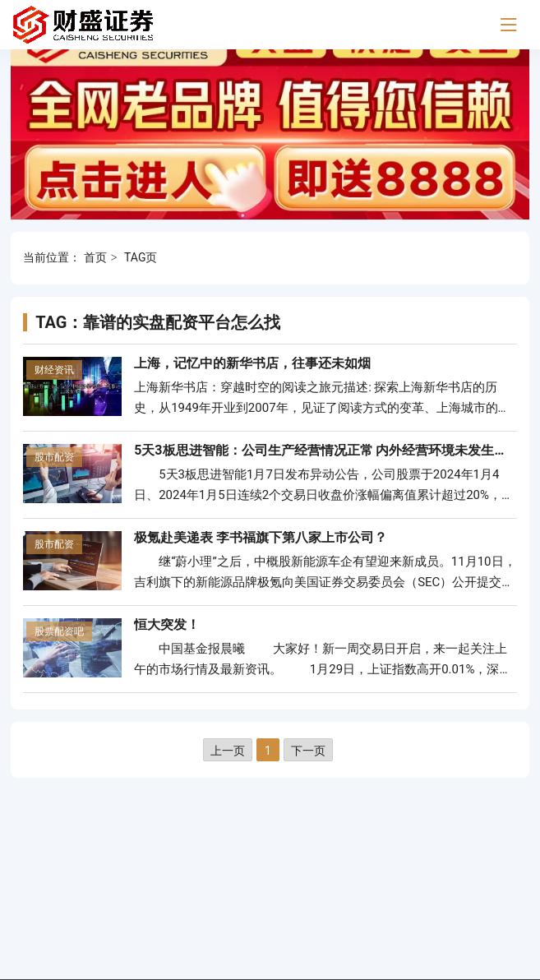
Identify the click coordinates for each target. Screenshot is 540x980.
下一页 (308, 751)
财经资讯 (54, 370)
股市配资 (54, 457)
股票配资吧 (59, 631)
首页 (95, 257)
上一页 (228, 751)
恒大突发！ (167, 624)
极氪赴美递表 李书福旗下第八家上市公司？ (261, 537)
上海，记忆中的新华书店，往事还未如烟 (252, 363)
